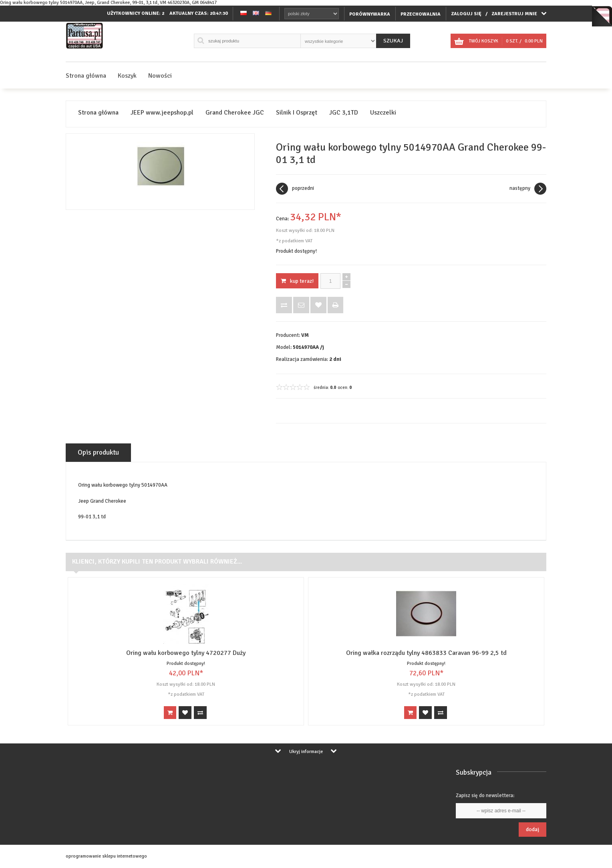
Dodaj (532, 829)
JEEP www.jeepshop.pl (162, 113)
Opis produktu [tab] (98, 452)
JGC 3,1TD (344, 113)
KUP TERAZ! (297, 281)
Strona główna (86, 76)
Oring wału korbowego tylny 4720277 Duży (186, 653)
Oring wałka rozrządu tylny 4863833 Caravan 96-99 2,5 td (426, 653)
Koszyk (127, 76)
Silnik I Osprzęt (297, 113)
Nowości (160, 76)
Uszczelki (383, 113)
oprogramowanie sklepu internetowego (106, 856)
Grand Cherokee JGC (235, 113)
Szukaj (393, 41)
